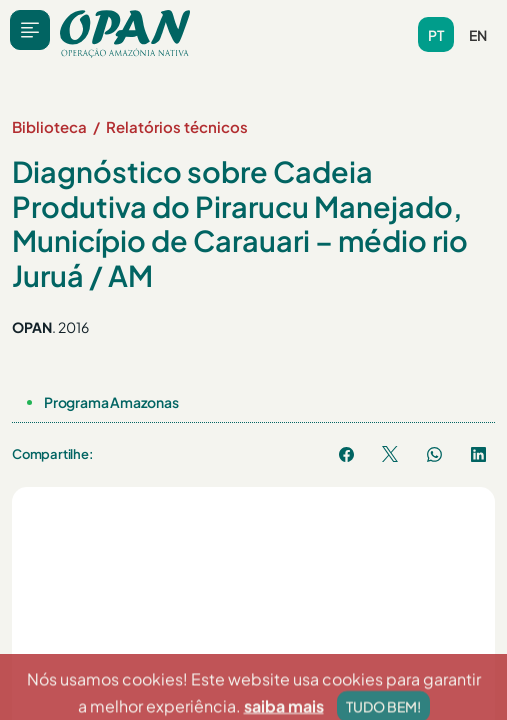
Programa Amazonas (111, 402)
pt (436, 35)
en (478, 35)
